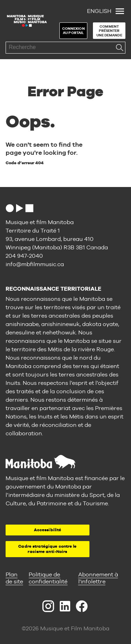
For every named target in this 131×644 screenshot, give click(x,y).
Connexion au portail (74, 31)
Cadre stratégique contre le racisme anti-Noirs (47, 549)
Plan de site (14, 578)
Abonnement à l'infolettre (98, 578)
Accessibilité (48, 530)
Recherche (119, 48)
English (99, 11)
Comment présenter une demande (109, 31)
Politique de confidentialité (48, 578)
